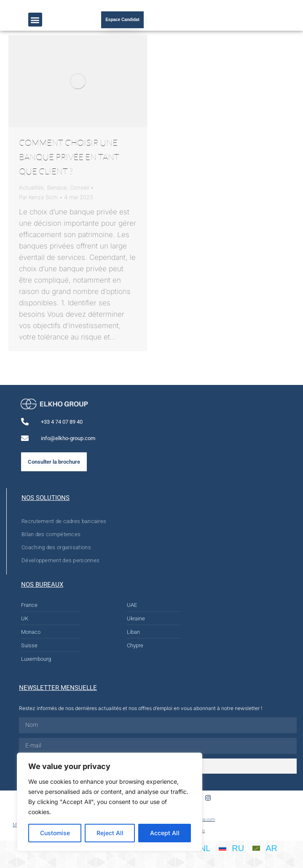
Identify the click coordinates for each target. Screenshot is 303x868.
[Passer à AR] (265, 848)
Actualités (31, 187)
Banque (57, 187)
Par (38, 197)
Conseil (79, 187)
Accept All (165, 833)
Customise (55, 833)
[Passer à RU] (231, 848)
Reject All (110, 833)
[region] (110, 802)
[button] (35, 20)
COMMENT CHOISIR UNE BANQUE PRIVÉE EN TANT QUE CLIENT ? (69, 157)
